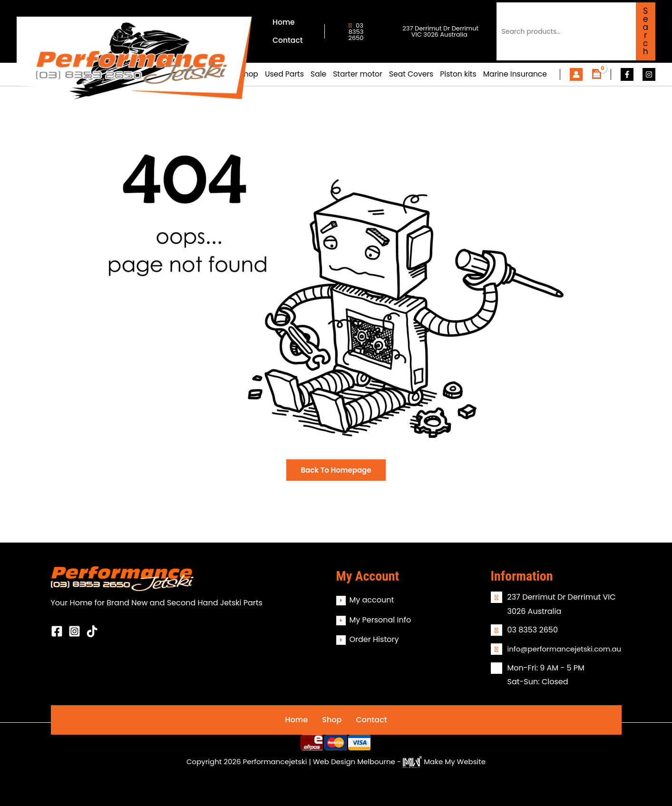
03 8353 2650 (356, 32)
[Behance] (92, 631)
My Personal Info (380, 620)
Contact (371, 720)
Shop (332, 720)
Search (646, 31)
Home (296, 720)
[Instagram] (649, 74)
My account (372, 600)
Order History (374, 639)
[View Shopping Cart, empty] (597, 74)
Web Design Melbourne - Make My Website (399, 762)
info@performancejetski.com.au (565, 649)
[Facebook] (627, 74)
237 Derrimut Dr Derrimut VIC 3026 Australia (439, 31)
